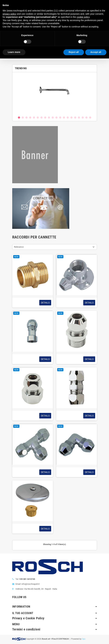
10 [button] (53, 118)
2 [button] (23, 118)
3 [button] (26, 118)
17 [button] (79, 118)
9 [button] (49, 118)
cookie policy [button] (83, 17)
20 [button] (90, 118)
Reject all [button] (74, 52)
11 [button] (56, 118)
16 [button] (75, 118)
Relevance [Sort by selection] (19, 247)
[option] (55, 94)
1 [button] (19, 118)
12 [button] (60, 118)
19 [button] (86, 118)
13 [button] (64, 118)
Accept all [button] (96, 52)
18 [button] (83, 118)
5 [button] (34, 118)
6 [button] (38, 118)
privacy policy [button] (9, 14)
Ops (84, 639)
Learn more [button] (14, 52)
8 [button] (45, 118)
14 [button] (68, 118)
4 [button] (30, 118)
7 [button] (41, 118)
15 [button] (71, 118)
